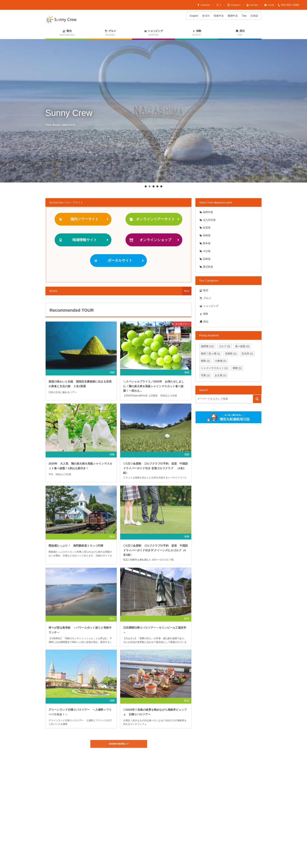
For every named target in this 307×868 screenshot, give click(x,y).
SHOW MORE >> (121, 744)
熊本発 (205, 243)
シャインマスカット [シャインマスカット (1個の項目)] (214, 368)
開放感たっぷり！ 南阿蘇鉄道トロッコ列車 (77, 548)
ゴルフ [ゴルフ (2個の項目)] (224, 346)
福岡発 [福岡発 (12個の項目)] (207, 346)
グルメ (205, 298)
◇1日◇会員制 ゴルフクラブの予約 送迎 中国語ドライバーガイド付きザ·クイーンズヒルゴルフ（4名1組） (155, 552)
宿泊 (204, 322)
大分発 (205, 251)
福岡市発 (206, 212)
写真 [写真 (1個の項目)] (205, 375)
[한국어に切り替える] (206, 16)
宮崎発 (205, 259)
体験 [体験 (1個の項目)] (237, 368)
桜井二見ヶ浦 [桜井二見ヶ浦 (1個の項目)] (210, 354)
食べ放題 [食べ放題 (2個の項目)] (242, 346)
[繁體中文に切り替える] (233, 16)
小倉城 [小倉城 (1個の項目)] (221, 361)
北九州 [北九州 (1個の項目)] (247, 354)
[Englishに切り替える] (194, 16)
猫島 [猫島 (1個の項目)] (205, 361)
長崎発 (205, 235)
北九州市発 (208, 220)
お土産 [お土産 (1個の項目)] (221, 375)
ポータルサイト (113, 261)
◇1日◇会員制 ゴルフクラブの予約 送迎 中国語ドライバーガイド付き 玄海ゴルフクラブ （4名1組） (155, 470)
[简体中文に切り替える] (219, 16)
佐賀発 (205, 228)
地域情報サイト (78, 240)
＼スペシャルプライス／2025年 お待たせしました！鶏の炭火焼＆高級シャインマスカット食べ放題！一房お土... (154, 388)
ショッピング (209, 306)
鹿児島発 (206, 267)
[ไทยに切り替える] (244, 16)
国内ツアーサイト (78, 219)
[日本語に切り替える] (254, 16)
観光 (112, 539)
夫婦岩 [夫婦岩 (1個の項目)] (231, 354)
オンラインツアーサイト (152, 219)
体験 (112, 375)
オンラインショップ (150, 240)
